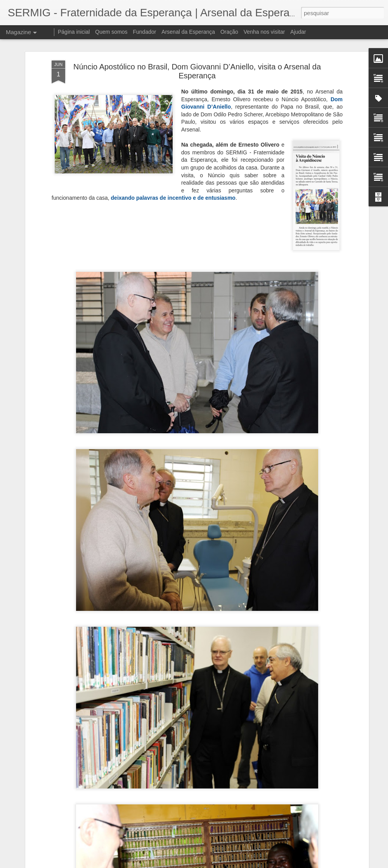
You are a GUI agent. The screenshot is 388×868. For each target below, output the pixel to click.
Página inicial (74, 32)
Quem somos (111, 32)
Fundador (145, 32)
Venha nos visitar (264, 32)
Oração (229, 32)
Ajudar (298, 32)
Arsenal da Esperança (188, 32)
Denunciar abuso (251, 864)
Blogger (225, 864)
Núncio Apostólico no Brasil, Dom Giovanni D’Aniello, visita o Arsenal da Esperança (197, 63)
